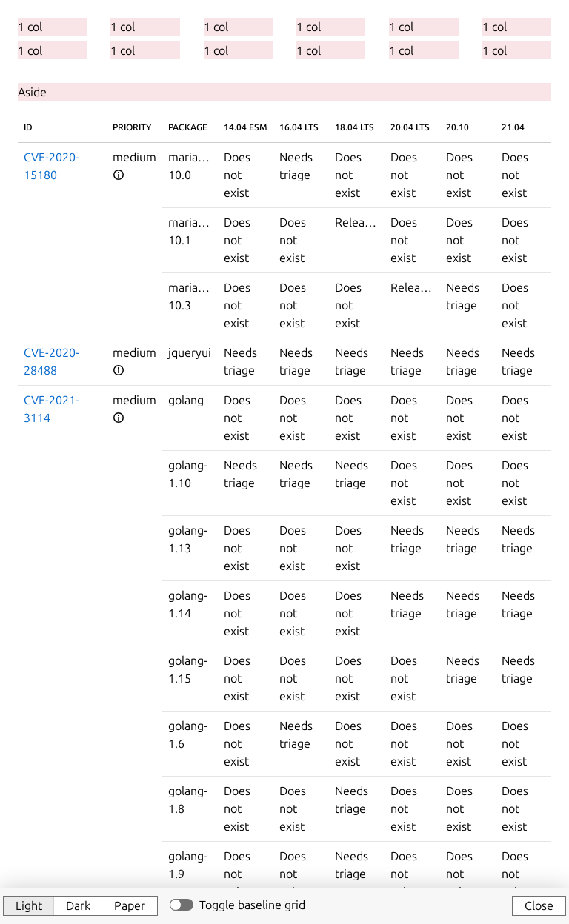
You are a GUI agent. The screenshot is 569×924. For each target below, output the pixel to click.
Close (539, 905)
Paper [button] (130, 905)
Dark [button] (78, 905)
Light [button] (29, 905)
